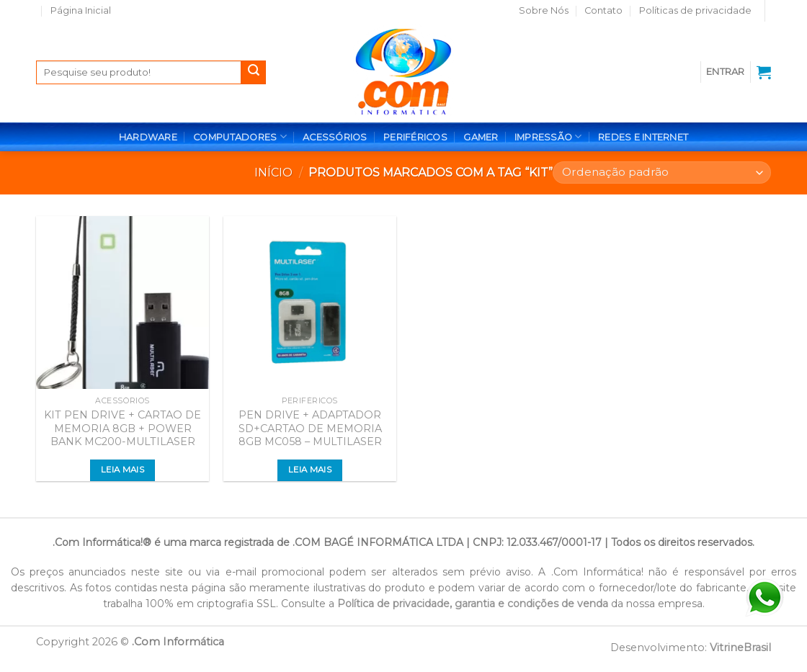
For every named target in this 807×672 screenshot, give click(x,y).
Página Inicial (81, 10)
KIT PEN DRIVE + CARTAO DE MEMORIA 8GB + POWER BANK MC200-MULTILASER (122, 428)
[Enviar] (254, 73)
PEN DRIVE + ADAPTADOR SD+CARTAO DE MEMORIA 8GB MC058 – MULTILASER (310, 428)
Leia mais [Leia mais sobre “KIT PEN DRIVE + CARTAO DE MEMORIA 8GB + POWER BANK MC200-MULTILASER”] (122, 470)
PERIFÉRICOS (415, 137)
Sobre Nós (544, 10)
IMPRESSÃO (548, 136)
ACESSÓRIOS (335, 137)
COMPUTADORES (240, 136)
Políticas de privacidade (695, 10)
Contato (603, 10)
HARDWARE (148, 137)
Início (273, 173)
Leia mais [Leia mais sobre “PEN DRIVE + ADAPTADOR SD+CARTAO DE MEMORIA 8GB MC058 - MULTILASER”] (310, 470)
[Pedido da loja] (662, 173)
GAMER (481, 137)
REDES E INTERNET (643, 137)
